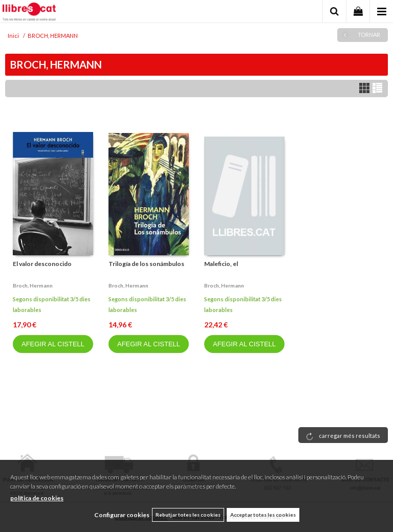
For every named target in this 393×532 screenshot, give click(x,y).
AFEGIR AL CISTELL (53, 344)
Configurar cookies (122, 515)
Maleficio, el (221, 264)
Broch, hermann (33, 285)
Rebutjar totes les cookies (188, 515)
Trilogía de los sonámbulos (146, 264)
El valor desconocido (42, 264)
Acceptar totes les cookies (263, 515)
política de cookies (37, 498)
